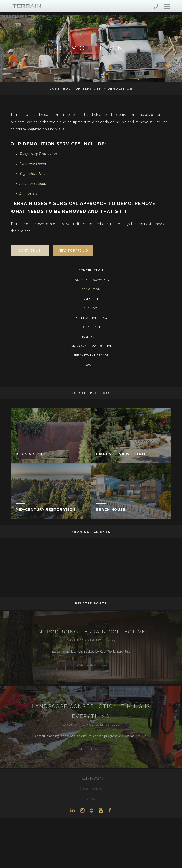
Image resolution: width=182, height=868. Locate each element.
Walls (91, 365)
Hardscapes (91, 337)
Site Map (91, 799)
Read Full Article (91, 665)
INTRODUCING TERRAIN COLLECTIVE (91, 632)
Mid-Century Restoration (46, 510)
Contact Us (30, 251)
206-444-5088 (156, 7)
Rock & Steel (31, 454)
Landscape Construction (91, 346)
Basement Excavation (91, 280)
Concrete (91, 299)
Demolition (91, 289)
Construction (91, 270)
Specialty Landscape (91, 355)
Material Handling (91, 318)
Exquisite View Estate (121, 454)
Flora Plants (91, 327)
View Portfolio (73, 251)
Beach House (111, 510)
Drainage (91, 308)
